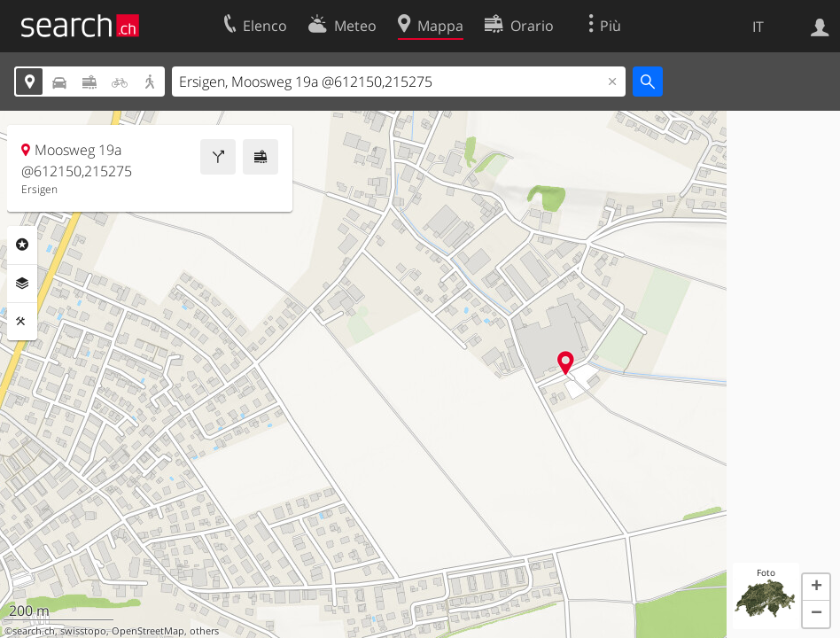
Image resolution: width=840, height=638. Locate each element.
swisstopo (83, 631)
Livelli (22, 284)
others (204, 631)
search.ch (34, 631)
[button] (816, 587)
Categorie (22, 245)
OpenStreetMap (148, 631)
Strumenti (22, 322)
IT (758, 27)
